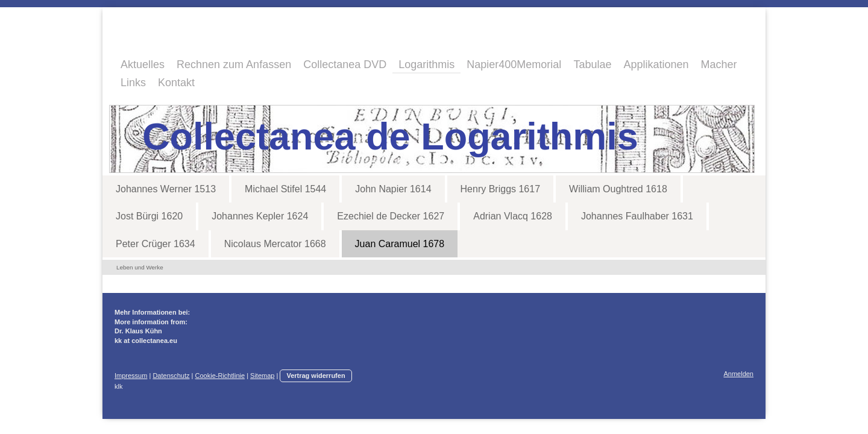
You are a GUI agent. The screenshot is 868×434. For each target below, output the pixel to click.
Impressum (131, 376)
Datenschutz (171, 376)
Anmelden (738, 374)
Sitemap (262, 376)
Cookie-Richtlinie (220, 376)
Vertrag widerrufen (316, 376)
